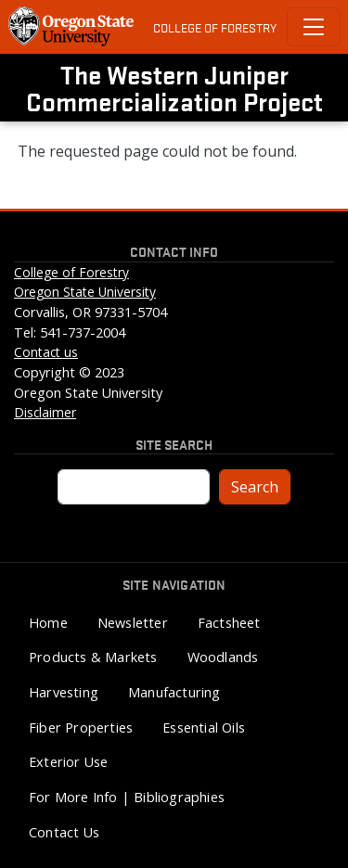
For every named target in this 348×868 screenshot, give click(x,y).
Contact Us (64, 832)
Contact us (46, 352)
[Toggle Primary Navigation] (314, 27)
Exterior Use (68, 762)
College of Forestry (215, 27)
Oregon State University (85, 292)
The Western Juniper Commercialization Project (174, 88)
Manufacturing (174, 692)
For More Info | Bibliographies (127, 797)
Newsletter (133, 623)
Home (48, 623)
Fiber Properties (81, 728)
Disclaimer (45, 412)
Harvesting (64, 692)
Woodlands (223, 657)
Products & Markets (93, 657)
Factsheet (229, 623)
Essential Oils (204, 728)
